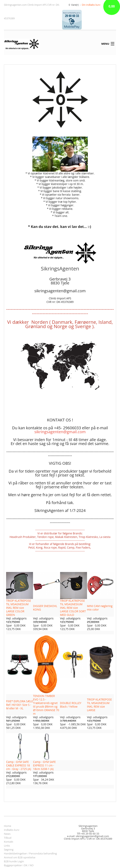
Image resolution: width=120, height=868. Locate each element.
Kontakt (9, 842)
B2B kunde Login (14, 862)
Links (7, 846)
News (7, 834)
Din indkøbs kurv (91, 5)
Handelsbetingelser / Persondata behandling (30, 854)
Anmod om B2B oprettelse (20, 858)
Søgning (9, 850)
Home (8, 826)
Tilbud (8, 838)
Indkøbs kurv (12, 830)
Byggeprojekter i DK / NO (19, 866)
